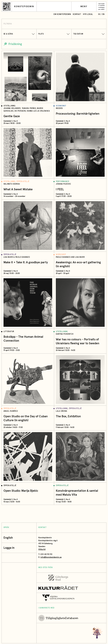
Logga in (10, 548)
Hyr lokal (88, 14)
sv (99, 14)
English (8, 538)
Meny (84, 7)
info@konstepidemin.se (51, 557)
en (103, 14)
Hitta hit (42, 549)
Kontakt (77, 14)
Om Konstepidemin (62, 14)
